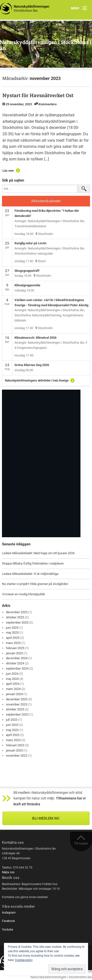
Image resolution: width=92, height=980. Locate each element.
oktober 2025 (15, 617)
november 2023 (17, 704)
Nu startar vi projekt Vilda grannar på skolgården (35, 584)
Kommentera (48, 104)
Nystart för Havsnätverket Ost (38, 95)
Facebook (8, 921)
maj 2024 (12, 679)
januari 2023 (14, 750)
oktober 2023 (15, 709)
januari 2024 (14, 694)
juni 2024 (12, 674)
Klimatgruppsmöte (27, 285)
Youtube (7, 930)
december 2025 (17, 612)
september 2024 (17, 668)
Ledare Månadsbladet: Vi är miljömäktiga (30, 574)
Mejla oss (8, 872)
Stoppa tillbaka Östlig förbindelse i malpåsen (33, 563)
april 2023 (13, 735)
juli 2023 (12, 720)
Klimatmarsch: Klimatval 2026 (35, 338)
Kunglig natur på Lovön (30, 243)
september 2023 (17, 714)
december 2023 (17, 699)
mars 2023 (13, 740)
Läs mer (8, 171)
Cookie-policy (24, 960)
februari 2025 (15, 648)
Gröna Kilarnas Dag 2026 (32, 365)
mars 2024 (13, 689)
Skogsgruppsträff (27, 271)
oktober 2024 (15, 663)
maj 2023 (12, 730)
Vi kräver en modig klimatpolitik (24, 594)
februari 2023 (15, 745)
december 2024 (17, 658)
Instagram (9, 913)
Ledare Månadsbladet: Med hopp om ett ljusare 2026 (38, 553)
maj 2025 (12, 633)
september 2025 (17, 622)
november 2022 (17, 756)
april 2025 (13, 638)
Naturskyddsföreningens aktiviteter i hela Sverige (37, 381)
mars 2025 (13, 643)
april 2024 (13, 684)
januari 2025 (14, 653)
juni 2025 (12, 628)
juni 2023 (12, 725)
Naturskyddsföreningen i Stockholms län (46, 45)
